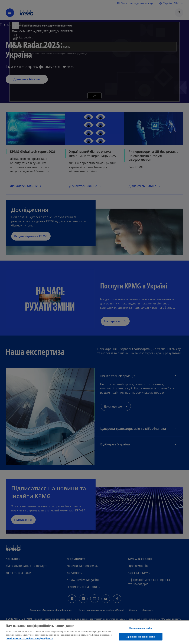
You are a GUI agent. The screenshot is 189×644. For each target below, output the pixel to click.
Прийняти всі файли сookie (141, 637)
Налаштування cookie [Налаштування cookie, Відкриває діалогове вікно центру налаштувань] (141, 628)
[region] (94, 632)
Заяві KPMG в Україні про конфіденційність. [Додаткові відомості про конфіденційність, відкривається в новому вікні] (30, 638)
